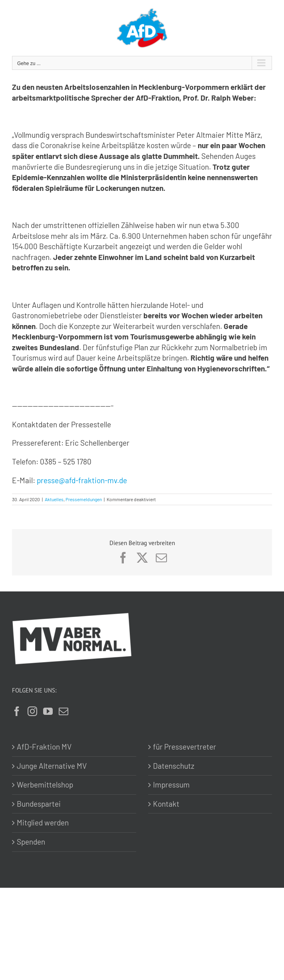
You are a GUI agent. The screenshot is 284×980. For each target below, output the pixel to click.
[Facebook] (17, 711)
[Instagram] (32, 711)
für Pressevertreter (185, 747)
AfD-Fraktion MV (44, 747)
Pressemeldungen (84, 499)
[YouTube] (48, 711)
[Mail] (64, 711)
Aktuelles (54, 499)
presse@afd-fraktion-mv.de (82, 480)
